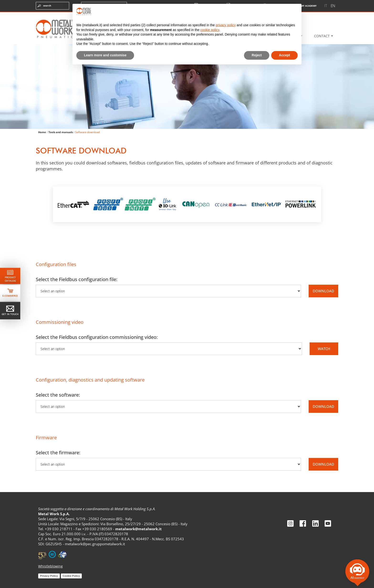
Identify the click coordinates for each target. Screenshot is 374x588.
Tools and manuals (61, 132)
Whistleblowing (50, 566)
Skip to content (19, 8)
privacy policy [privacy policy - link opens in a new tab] (226, 25)
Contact (322, 36)
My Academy (303, 6)
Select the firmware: (58, 453)
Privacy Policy (49, 576)
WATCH (324, 349)
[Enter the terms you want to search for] (52, 6)
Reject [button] (257, 55)
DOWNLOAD (323, 291)
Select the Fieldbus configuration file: (77, 279)
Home (42, 132)
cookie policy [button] (210, 30)
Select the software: (58, 395)
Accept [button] (284, 55)
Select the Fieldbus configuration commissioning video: (97, 337)
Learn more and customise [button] (105, 55)
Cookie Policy (71, 576)
